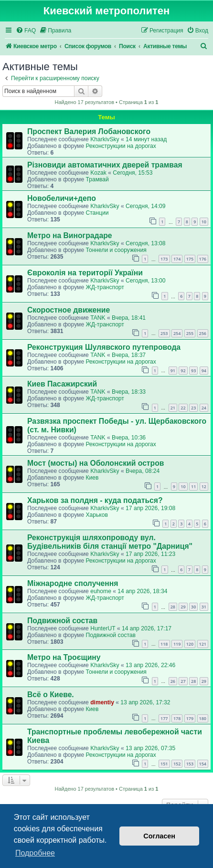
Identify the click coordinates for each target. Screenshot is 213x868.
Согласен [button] (159, 836)
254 (177, 333)
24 (204, 408)
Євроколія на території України (85, 273)
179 (190, 718)
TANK (98, 318)
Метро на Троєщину (64, 657)
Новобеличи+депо (62, 198)
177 (164, 718)
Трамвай (97, 179)
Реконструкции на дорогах (121, 146)
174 (177, 259)
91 (173, 371)
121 (203, 644)
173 (164, 259)
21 (173, 408)
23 (193, 408)
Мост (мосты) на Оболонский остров (96, 463)
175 (190, 259)
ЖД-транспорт (105, 287)
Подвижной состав (62, 621)
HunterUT (103, 628)
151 (164, 764)
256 (203, 333)
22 (183, 408)
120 (190, 644)
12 (204, 486)
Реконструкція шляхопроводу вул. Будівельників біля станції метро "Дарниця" (110, 542)
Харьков (96, 515)
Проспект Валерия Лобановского (89, 131)
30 (193, 607)
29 (183, 607)
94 (204, 371)
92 (183, 371)
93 (193, 371)
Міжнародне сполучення (73, 583)
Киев (92, 478)
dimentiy (102, 702)
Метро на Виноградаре (70, 235)
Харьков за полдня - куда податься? (95, 500)
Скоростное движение (69, 310)
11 (193, 486)
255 (190, 333)
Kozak (98, 173)
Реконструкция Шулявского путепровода (104, 347)
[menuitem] (26, 31)
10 (204, 222)
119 (177, 644)
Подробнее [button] (35, 853)
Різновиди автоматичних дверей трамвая (105, 165)
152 (177, 764)
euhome (101, 591)
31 (204, 607)
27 (183, 681)
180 (203, 718)
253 (164, 333)
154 (203, 764)
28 (173, 607)
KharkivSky (105, 139)
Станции (97, 213)
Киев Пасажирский (62, 384)
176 (203, 259)
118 (164, 644)
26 (173, 681)
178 (177, 718)
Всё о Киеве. (51, 695)
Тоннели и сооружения (116, 250)
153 (190, 764)
